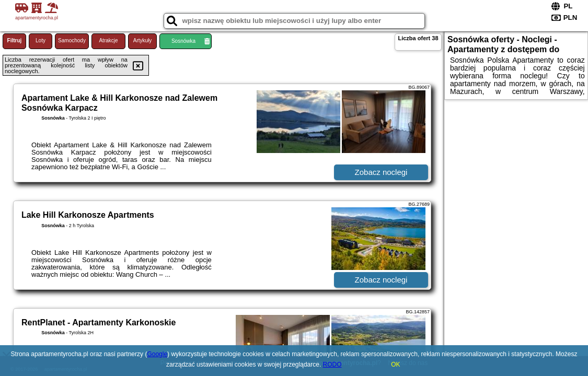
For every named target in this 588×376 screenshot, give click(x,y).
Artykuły (143, 40)
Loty (41, 40)
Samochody (72, 40)
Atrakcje (108, 40)
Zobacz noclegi (381, 172)
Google (157, 354)
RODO (332, 365)
